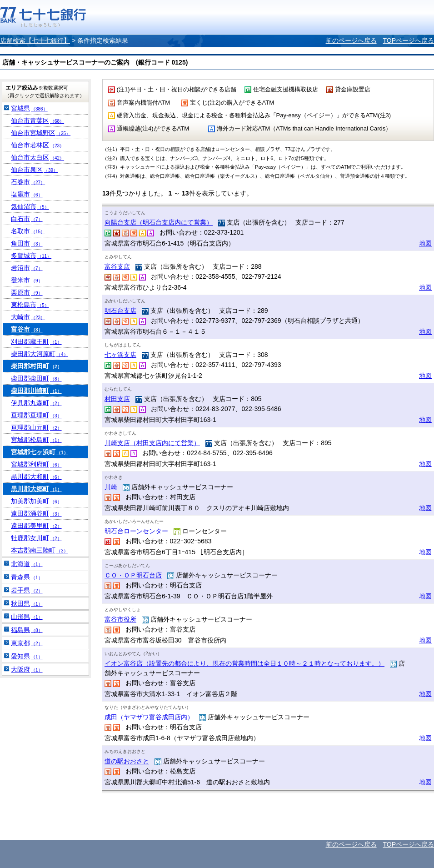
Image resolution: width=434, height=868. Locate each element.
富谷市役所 (120, 619)
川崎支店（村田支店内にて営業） (152, 443)
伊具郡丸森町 (36, 403)
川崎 (111, 487)
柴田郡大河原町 (40, 354)
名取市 (28, 231)
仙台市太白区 (37, 157)
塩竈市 (27, 194)
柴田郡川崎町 (36, 391)
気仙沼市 (30, 206)
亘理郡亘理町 (36, 415)
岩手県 (27, 590)
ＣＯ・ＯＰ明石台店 (133, 575)
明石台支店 (120, 311)
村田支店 (117, 399)
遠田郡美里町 (36, 526)
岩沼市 (27, 268)
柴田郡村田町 (36, 366)
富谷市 (27, 329)
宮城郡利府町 (36, 464)
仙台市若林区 (37, 145)
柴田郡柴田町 (36, 378)
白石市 (27, 219)
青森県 (27, 577)
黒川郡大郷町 (36, 489)
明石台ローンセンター (136, 531)
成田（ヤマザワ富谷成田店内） (149, 717)
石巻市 (28, 182)
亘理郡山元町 (36, 427)
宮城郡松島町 (36, 440)
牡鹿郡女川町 (36, 538)
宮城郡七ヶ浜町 (40, 452)
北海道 (27, 564)
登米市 (27, 280)
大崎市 (28, 317)
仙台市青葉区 (37, 120)
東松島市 (30, 305)
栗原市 (27, 292)
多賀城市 (31, 256)
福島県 (27, 630)
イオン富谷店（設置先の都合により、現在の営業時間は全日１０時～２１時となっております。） (244, 663)
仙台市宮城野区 (41, 133)
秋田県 (27, 603)
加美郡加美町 (36, 501)
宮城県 (29, 108)
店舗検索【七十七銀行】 (35, 40)
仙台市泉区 (34, 170)
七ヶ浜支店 (120, 355)
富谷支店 (117, 266)
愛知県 (27, 656)
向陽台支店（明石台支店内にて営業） (159, 222)
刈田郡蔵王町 (36, 341)
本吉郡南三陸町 (40, 550)
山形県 (27, 617)
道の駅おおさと (127, 761)
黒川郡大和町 (36, 477)
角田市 (27, 243)
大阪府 (27, 669)
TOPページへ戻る (408, 40)
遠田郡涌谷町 (36, 513)
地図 (425, 243)
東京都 (27, 643)
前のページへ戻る (351, 40)
